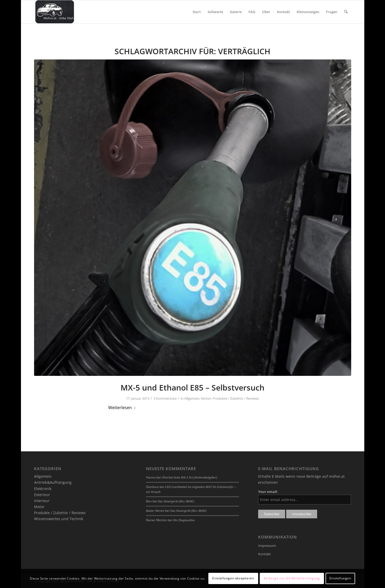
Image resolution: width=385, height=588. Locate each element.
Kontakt (264, 554)
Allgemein (192, 398)
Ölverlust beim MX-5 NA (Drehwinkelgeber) (189, 477)
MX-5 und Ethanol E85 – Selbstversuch (193, 388)
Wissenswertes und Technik (59, 519)
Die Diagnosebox (184, 520)
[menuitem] (197, 12)
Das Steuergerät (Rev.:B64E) (176, 501)
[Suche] (346, 12)
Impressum (267, 546)
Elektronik (43, 489)
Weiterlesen (122, 408)
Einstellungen (340, 578)
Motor (206, 398)
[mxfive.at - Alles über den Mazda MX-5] (55, 12)
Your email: (268, 492)
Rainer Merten (155, 511)
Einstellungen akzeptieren (233, 578)
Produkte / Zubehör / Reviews (236, 398)
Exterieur (42, 495)
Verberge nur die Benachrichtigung (292, 578)
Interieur (42, 501)
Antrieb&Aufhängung (53, 482)
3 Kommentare (165, 398)
